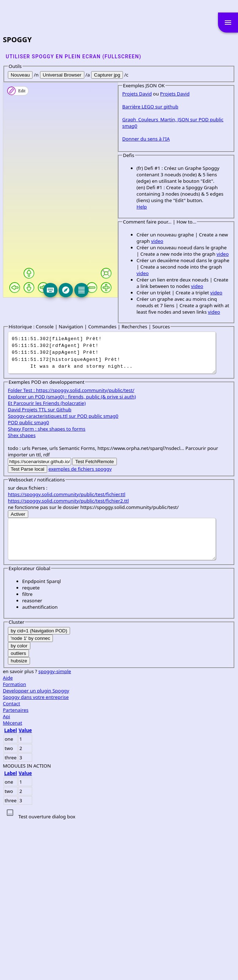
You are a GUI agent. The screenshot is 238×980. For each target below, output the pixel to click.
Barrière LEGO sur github (36, 322)
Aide (8, 835)
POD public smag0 (28, 580)
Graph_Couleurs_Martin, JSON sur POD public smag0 (67, 335)
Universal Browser (62, 75)
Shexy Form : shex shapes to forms (47, 586)
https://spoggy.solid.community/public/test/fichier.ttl (67, 652)
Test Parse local (28, 626)
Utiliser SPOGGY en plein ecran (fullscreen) (73, 57)
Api (6, 874)
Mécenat (13, 880)
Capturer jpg (107, 75)
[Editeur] (123, 290)
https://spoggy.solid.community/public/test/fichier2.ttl (68, 658)
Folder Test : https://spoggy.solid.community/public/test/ (71, 548)
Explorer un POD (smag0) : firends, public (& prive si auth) (72, 554)
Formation (14, 842)
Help (27, 403)
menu (228, 23)
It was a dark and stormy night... (112, 510)
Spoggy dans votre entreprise (36, 854)
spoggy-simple (55, 829)
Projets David (23, 309)
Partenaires (16, 867)
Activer (18, 672)
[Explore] (107, 290)
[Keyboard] (91, 290)
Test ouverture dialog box (47, 974)
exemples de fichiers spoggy (80, 626)
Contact (11, 861)
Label (11, 888)
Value (25, 888)
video (135, 431)
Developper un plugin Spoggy (36, 848)
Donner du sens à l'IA (32, 348)
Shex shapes (22, 593)
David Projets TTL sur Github (40, 567)
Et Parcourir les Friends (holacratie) (47, 560)
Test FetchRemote (94, 619)
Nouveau (20, 75)
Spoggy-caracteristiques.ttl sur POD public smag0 (63, 573)
